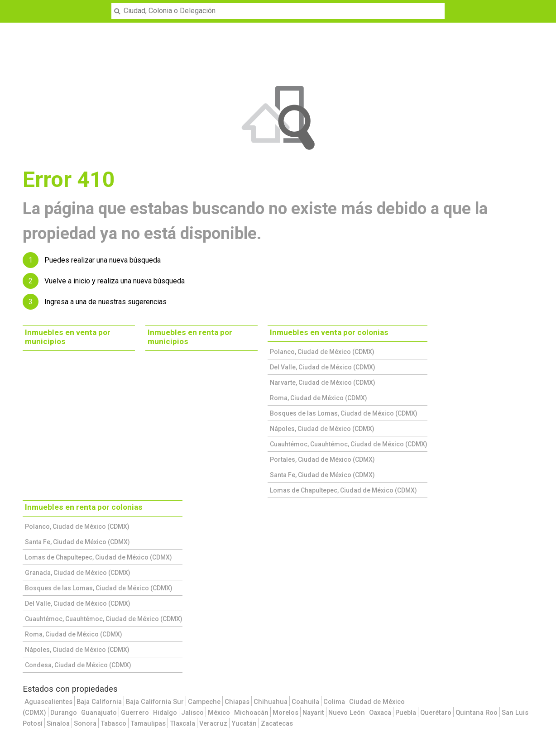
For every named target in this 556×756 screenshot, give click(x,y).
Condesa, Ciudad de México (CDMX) (78, 665)
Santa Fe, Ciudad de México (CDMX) (322, 475)
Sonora (85, 723)
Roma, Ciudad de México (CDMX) (319, 398)
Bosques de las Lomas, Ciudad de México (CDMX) (344, 413)
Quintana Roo (477, 713)
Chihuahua (271, 702)
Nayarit (313, 713)
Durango (64, 713)
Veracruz (213, 723)
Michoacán (251, 713)
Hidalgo (165, 713)
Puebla (406, 713)
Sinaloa (58, 723)
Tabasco (113, 723)
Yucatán (244, 723)
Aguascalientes (48, 702)
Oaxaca (380, 713)
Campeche (204, 702)
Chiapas (237, 702)
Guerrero (135, 713)
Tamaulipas (148, 723)
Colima (334, 702)
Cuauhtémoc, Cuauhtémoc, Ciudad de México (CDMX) (349, 444)
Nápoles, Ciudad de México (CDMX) (322, 429)
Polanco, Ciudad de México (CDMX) (322, 352)
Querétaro (436, 713)
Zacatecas (277, 723)
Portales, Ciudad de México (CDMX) (322, 459)
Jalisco (192, 713)
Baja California (99, 702)
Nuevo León (347, 713)
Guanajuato (99, 713)
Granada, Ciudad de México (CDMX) (78, 573)
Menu (12, 5)
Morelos (285, 713)
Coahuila (305, 702)
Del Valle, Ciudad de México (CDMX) (323, 367)
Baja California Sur (155, 702)
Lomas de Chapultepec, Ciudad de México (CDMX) (343, 490)
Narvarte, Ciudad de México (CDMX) (323, 383)
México (219, 713)
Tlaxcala (182, 723)
